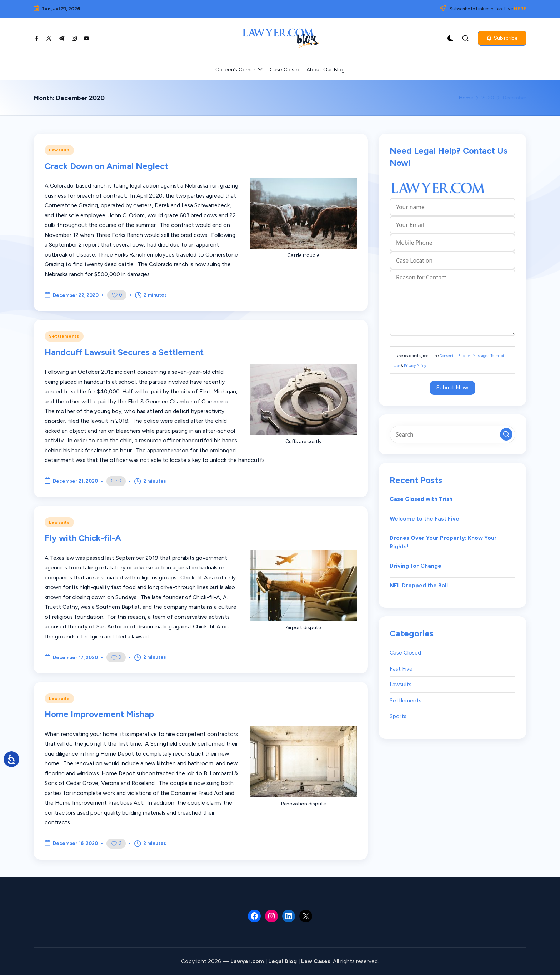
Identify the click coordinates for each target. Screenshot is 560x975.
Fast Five (401, 669)
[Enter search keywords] (452, 434)
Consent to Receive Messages (464, 356)
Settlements (64, 336)
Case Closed (405, 653)
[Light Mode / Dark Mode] (451, 38)
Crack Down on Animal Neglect (106, 166)
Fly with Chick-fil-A (83, 538)
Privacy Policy (415, 366)
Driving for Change (416, 566)
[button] (502, 38)
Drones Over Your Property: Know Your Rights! (443, 542)
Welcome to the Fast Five (424, 519)
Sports (398, 716)
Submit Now (452, 387)
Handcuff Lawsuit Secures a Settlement (124, 352)
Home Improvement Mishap (99, 714)
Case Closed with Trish (421, 499)
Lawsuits (59, 150)
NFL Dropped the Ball (419, 585)
